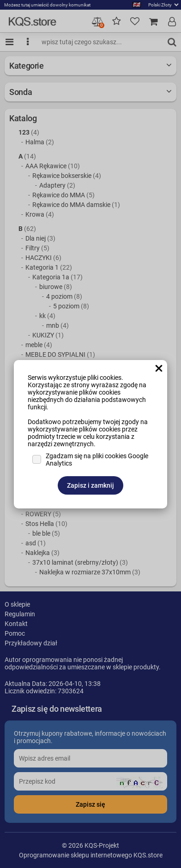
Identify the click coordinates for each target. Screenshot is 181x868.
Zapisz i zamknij (90, 485)
